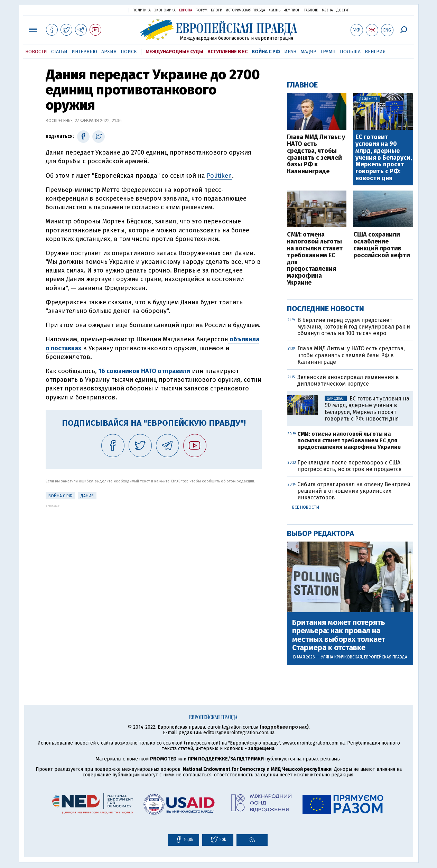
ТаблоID (311, 10)
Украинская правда (106, 10)
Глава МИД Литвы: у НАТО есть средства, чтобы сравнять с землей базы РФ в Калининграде (316, 154)
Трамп (328, 52)
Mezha (327, 10)
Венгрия (375, 52)
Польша (350, 52)
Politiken (219, 176)
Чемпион (292, 10)
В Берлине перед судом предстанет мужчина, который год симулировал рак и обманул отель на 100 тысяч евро (354, 327)
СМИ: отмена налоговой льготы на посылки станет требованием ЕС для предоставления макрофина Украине (315, 259)
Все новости (306, 507)
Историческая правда (245, 10)
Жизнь (275, 10)
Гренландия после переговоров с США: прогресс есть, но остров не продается (350, 466)
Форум (202, 10)
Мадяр (308, 52)
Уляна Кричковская (341, 657)
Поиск (129, 52)
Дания (87, 496)
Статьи (59, 52)
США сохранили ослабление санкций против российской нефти (382, 245)
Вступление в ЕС (227, 52)
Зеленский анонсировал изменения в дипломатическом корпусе (348, 380)
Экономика (165, 10)
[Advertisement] (154, 556)
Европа (186, 10)
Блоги (217, 10)
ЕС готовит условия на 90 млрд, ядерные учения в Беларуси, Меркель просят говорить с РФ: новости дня (384, 158)
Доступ (343, 10)
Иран (290, 52)
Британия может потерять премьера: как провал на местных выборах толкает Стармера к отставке (339, 635)
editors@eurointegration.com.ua (239, 733)
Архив (109, 52)
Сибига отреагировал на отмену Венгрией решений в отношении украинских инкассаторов (354, 491)
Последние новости (326, 309)
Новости (36, 52)
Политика (142, 10)
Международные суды (174, 52)
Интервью (84, 52)
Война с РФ (266, 52)
